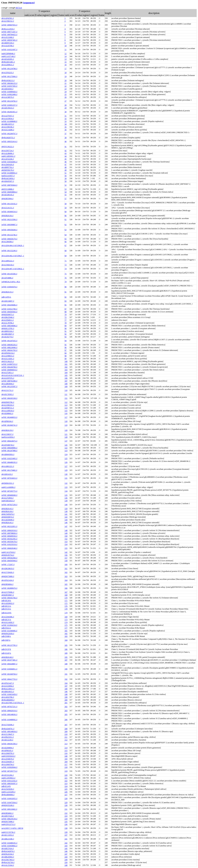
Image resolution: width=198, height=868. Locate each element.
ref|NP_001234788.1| (9, 69)
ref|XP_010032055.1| (9, 799)
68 (66, 251)
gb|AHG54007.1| (8, 301)
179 (66, 613)
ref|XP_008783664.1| (9, 185)
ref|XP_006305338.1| (9, 398)
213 (66, 744)
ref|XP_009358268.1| (9, 230)
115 (66, 411)
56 (66, 176)
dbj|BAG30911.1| (8, 689)
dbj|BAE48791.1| (8, 729)
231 (66, 809)
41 (66, 147)
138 (66, 511)
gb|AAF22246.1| (8, 159)
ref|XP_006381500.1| (9, 744)
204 (66, 762)
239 (66, 832)
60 (66, 212)
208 (66, 729)
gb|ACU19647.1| (8, 734)
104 (66, 373)
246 (66, 851)
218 (66, 767)
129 (66, 470)
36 (66, 130)
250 (66, 862)
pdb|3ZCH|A (6, 601)
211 (66, 737)
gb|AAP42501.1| (8, 18)
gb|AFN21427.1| (8, 683)
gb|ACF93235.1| (8, 73)
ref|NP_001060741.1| (9, 425)
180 (66, 689)
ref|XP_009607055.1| (9, 25)
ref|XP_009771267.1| (9, 32)
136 (66, 498)
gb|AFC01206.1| (8, 775)
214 (66, 748)
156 (66, 555)
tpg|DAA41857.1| (8, 176)
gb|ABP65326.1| (8, 331)
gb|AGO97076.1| (8, 378)
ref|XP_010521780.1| (9, 309)
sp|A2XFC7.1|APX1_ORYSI (12, 828)
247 (66, 854)
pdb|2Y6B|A (6, 636)
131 (66, 478)
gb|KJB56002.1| (8, 813)
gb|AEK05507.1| (8, 181)
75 (66, 274)
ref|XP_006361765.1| (9, 350)
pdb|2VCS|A (6, 609)
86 (66, 216)
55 (66, 195)
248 (66, 865)
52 (66, 185)
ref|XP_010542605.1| (9, 162)
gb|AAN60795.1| (8, 753)
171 (66, 601)
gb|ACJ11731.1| (8, 390)
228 (66, 799)
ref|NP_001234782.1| (9, 101)
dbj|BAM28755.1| (8, 138)
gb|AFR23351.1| (8, 737)
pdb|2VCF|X (6, 649)
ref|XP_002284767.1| (9, 134)
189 (66, 653)
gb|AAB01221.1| (8, 466)
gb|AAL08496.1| (8, 153)
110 (66, 390)
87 (66, 309)
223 (66, 783)
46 (66, 162)
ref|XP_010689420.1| (9, 92)
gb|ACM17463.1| (8, 860)
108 (66, 384)
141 (66, 514)
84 (66, 353)
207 (66, 725)
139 (66, 501)
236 (66, 824)
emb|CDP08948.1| (8, 54)
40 (66, 141)
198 (66, 694)
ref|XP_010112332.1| (9, 781)
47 (66, 165)
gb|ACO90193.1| (8, 405)
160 (66, 564)
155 (66, 548)
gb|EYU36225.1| (8, 361)
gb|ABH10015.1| (8, 692)
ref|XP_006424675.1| (9, 441)
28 (66, 105)
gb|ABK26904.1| (8, 857)
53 (66, 189)
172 (66, 603)
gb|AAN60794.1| (8, 764)
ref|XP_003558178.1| (9, 542)
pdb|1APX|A (6, 297)
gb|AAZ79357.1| (8, 116)
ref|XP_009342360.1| (9, 558)
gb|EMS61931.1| (8, 483)
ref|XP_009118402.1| (9, 809)
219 (66, 771)
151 (66, 398)
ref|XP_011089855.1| (9, 173)
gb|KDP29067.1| (8, 595)
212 (66, 740)
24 (66, 92)
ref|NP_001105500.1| (9, 274)
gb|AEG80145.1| (8, 195)
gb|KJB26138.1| (8, 511)
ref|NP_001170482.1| (9, 470)
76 (66, 278)
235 (66, 822)
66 (66, 242)
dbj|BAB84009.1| (8, 700)
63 (66, 230)
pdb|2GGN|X (6, 613)
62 (66, 225)
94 (66, 341)
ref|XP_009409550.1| (9, 536)
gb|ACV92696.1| (8, 725)
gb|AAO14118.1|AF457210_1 (13, 375)
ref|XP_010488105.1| (9, 843)
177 (66, 628)
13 (66, 59)
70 (66, 315)
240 (66, 756)
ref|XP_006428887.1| (9, 664)
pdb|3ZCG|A (6, 606)
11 (66, 50)
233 (66, 816)
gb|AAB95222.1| (8, 261)
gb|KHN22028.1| (8, 634)
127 (66, 466)
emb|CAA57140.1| (9, 56)
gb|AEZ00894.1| (8, 748)
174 (66, 622)
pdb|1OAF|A (6, 653)
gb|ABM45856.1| (8, 454)
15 (66, 62)
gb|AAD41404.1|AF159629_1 (13, 245)
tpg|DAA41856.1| (8, 437)
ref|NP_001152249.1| (9, 251)
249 (66, 860)
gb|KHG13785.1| (8, 328)
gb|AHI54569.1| (8, 89)
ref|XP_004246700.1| (9, 367)
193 (66, 759)
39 (66, 178)
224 (66, 786)
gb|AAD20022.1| (8, 603)
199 (66, 697)
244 (66, 857)
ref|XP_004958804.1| (9, 192)
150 (66, 536)
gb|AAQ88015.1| (8, 356)
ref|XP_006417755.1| (9, 679)
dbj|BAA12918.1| (8, 29)
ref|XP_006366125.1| (9, 83)
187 (66, 660)
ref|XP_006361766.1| (9, 598)
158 (66, 561)
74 (66, 269)
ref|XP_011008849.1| (9, 121)
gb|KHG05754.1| (8, 555)
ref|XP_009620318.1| (9, 530)
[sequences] (29, 3)
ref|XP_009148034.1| (9, 731)
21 (66, 83)
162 (66, 572)
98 (66, 356)
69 (66, 256)
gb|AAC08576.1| (8, 97)
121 (66, 434)
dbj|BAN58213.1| (8, 80)
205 (66, 714)
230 (66, 805)
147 (66, 526)
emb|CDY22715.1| (9, 824)
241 (66, 839)
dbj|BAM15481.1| (8, 62)
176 (66, 606)
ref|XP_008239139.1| (9, 819)
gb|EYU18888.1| (8, 189)
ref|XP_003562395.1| (9, 539)
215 (66, 751)
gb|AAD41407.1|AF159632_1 (13, 269)
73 (66, 265)
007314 (19, 8)
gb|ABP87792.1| (8, 167)
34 (66, 124)
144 (66, 520)
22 (66, 86)
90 (66, 328)
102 (66, 367)
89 (66, 326)
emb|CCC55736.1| (8, 832)
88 (66, 312)
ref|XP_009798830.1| (9, 533)
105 (66, 375)
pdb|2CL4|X (6, 786)
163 (66, 576)
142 (66, 552)
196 (66, 692)
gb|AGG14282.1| (8, 622)
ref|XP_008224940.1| (9, 347)
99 (66, 359)
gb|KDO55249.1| (8, 805)
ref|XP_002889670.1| (9, 588)
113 (66, 405)
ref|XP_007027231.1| (9, 707)
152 (66, 539)
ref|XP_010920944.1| (9, 767)
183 (66, 636)
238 (66, 828)
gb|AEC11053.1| (8, 835)
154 (66, 544)
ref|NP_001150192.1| (9, 204)
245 (66, 848)
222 (66, 781)
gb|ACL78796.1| (8, 323)
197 (66, 686)
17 (66, 69)
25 (66, 94)
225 (66, 789)
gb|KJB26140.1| (8, 657)
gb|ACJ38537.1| (8, 434)
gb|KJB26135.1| (8, 292)
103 (66, 370)
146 (66, 523)
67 (66, 245)
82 (66, 297)
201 (66, 703)
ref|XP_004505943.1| (9, 312)
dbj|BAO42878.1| (8, 851)
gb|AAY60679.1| (8, 759)
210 (66, 734)
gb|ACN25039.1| (8, 789)
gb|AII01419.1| (7, 474)
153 (66, 542)
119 (66, 425)
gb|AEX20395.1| (8, 59)
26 (66, 97)
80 (66, 287)
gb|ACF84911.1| (8, 320)
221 (66, 778)
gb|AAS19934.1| (8, 119)
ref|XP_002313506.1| (9, 219)
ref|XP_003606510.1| (9, 212)
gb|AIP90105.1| (7, 751)
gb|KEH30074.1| (8, 517)
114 (66, 408)
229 (66, 803)
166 (66, 588)
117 (66, 417)
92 (66, 334)
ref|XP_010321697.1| (9, 50)
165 (66, 584)
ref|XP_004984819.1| (9, 370)
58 (66, 204)
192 (66, 679)
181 (66, 631)
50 (66, 181)
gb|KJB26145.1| (8, 523)
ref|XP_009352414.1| (9, 141)
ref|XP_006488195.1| (9, 462)
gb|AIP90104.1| (7, 421)
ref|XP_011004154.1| (9, 625)
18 (66, 73)
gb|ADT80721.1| (8, 408)
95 (66, 345)
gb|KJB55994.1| (8, 199)
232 (66, 813)
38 (66, 138)
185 (66, 645)
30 (66, 112)
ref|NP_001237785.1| (9, 645)
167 (66, 592)
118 (66, 421)
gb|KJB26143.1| (8, 509)
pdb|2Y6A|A (6, 628)
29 (66, 108)
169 (66, 617)
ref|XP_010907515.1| (9, 364)
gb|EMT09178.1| (8, 170)
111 (66, 394)
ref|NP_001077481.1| (9, 660)
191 (66, 674)
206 (66, 720)
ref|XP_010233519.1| (9, 544)
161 (66, 569)
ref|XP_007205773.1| (9, 771)
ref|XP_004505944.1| (9, 561)
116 (66, 413)
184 (66, 640)
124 (66, 454)
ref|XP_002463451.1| (9, 112)
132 (66, 483)
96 (66, 347)
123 (66, 451)
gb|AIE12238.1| (7, 740)
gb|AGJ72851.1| (8, 373)
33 (66, 121)
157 (66, 558)
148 (66, 530)
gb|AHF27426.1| (8, 816)
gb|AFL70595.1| (8, 394)
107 (66, 381)
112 (66, 402)
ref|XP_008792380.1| (9, 381)
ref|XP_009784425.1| (9, 35)
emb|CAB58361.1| (8, 156)
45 (66, 159)
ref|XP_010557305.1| (9, 86)
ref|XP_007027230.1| (9, 505)
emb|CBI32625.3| (8, 501)
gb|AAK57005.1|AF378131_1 (13, 703)
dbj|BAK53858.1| (8, 178)
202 (66, 707)
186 (66, 649)
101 (66, 364)
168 (66, 595)
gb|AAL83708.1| (8, 46)
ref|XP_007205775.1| (9, 491)
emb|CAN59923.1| (9, 778)
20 (66, 80)
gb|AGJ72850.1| (8, 498)
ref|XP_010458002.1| (9, 846)
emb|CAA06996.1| (9, 487)
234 (66, 819)
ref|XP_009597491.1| (9, 40)
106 (66, 378)
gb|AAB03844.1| (8, 384)
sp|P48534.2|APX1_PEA (11, 282)
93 (66, 337)
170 (66, 598)
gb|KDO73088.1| (8, 822)
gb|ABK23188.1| (8, 839)
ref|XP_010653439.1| (9, 694)
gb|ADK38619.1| (8, 569)
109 (66, 386)
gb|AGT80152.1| (8, 21)
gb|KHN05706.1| (8, 402)
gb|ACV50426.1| (8, 572)
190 (66, 669)
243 (66, 846)
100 (66, 361)
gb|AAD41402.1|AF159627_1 (13, 256)
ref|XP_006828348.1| (9, 548)
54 (66, 192)
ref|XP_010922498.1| (9, 94)
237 (66, 835)
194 (66, 683)
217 (66, 764)
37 (66, 134)
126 (66, 462)
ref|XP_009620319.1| (9, 711)
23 (66, 89)
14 (66, 56)
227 (66, 795)
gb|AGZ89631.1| (8, 65)
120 (66, 430)
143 (66, 517)
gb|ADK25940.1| (8, 317)
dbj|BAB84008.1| (8, 795)
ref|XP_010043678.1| (9, 287)
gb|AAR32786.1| (8, 697)
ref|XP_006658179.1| (9, 239)
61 (66, 219)
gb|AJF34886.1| (7, 278)
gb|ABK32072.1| (8, 124)
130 (66, 474)
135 (66, 495)
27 (66, 101)
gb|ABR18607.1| (8, 334)
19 (66, 76)
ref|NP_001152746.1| (9, 235)
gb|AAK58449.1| (8, 520)
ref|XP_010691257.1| (9, 105)
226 (66, 792)
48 (66, 167)
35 (66, 127)
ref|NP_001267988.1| (9, 451)
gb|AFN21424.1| (8, 580)
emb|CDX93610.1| (9, 756)
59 (66, 208)
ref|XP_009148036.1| (9, 714)
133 (66, 487)
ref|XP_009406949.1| (9, 495)
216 (66, 753)
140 (66, 505)
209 (66, 731)
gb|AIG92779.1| (8, 337)
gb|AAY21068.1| (8, 37)
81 (66, 292)
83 (66, 301)
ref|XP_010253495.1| (9, 458)
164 (66, 580)
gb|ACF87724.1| (8, 151)
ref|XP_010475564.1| (9, 803)
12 (66, 54)
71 (66, 261)
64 (66, 235)
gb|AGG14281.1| (8, 359)
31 (66, 116)
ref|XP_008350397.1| (9, 783)
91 (66, 331)
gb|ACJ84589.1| (8, 242)
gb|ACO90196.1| (8, 127)
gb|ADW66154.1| (8, 353)
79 (66, 282)
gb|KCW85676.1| (8, 514)
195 (66, 657)
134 (66, 491)
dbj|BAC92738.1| (8, 862)
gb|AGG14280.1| (8, 130)
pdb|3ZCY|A (6, 620)
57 (66, 199)
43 (66, 153)
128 (66, 437)
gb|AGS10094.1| (8, 686)
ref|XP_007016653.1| (9, 478)
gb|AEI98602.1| (7, 413)
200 (66, 700)
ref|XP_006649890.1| (9, 448)
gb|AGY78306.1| (8, 592)
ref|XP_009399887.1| (9, 225)
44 (66, 156)
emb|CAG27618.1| (9, 552)
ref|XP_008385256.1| (9, 345)
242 (66, 843)
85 (66, 305)
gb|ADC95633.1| (8, 108)
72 (66, 317)
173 (66, 620)
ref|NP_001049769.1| (9, 674)
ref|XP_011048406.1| (9, 631)
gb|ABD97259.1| (8, 43)
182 (66, 634)
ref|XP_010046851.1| (9, 669)
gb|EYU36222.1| (8, 147)
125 (66, 458)
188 (66, 664)
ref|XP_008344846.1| (9, 326)
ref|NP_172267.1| (8, 564)
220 (66, 775)
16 (66, 65)
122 (66, 448)
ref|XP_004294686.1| (9, 305)
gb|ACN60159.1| (8, 265)
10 (66, 46)
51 (66, 173)
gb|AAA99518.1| (8, 411)
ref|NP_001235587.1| (9, 386)
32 (66, 119)
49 (66, 170)
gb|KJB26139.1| (8, 430)
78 (66, 323)
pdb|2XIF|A (6, 640)
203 (66, 711)
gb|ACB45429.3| (8, 165)
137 (66, 441)
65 (66, 239)
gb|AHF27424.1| (8, 848)
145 (66, 445)
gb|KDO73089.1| (8, 576)
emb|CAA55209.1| (9, 792)
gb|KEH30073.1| (8, 315)
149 (66, 533)
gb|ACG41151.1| (8, 208)
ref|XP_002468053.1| (9, 417)
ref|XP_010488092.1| (9, 720)
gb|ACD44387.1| (8, 762)
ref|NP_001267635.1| (9, 341)
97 (66, 350)
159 (66, 509)
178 (66, 609)
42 (66, 151)
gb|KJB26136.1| (8, 216)
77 (66, 320)
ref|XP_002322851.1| (9, 526)
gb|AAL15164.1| (8, 865)
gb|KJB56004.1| (8, 584)
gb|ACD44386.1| (8, 617)
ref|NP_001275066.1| (9, 76)
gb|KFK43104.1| (8, 854)
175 (66, 625)
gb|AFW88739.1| (8, 445)
